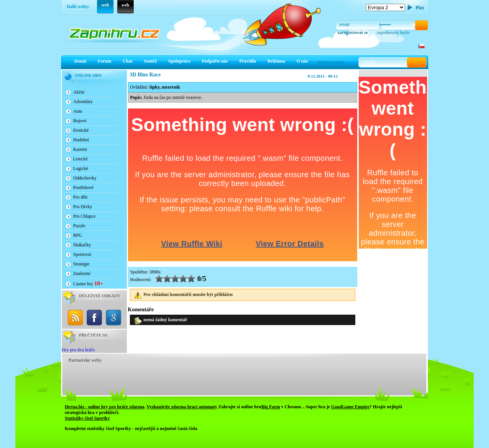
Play (420, 8)
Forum (104, 61)
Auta (78, 111)
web (105, 5)
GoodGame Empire (350, 407)
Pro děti (81, 197)
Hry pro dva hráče (79, 350)
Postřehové (83, 188)
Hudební (81, 140)
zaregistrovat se (353, 32)
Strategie (82, 264)
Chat (127, 61)
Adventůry (83, 102)
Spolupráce (180, 61)
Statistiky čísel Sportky (87, 418)
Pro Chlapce (85, 216)
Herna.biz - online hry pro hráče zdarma (105, 407)
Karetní (80, 149)
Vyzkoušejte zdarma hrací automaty (182, 407)
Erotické (81, 130)
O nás (302, 61)
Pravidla (248, 61)
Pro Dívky (83, 207)
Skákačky (82, 245)
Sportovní (82, 254)
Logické (81, 168)
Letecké (81, 159)
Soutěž (151, 61)
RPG (78, 235)
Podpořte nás (215, 61)
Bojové (80, 121)
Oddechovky (85, 178)
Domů (80, 61)
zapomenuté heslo (393, 32)
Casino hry (88, 283)
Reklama (276, 61)
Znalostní (82, 273)
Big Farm (271, 407)
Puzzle (79, 226)
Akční (79, 92)
